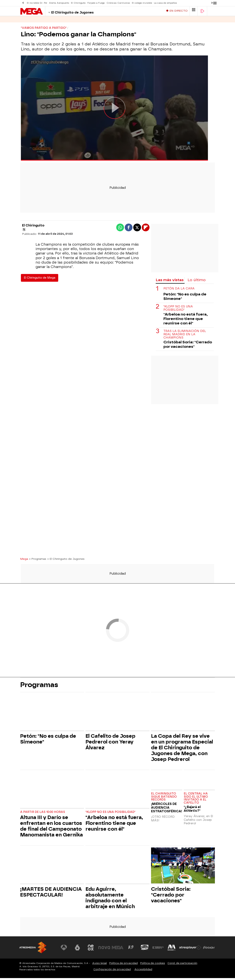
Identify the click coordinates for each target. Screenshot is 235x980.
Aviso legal (100, 965)
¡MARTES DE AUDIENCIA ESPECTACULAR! (51, 894)
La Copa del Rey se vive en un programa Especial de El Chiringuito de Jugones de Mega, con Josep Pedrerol (182, 749)
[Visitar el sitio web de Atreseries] (131, 949)
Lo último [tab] (197, 282)
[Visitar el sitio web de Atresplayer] (190, 949)
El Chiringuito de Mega (40, 280)
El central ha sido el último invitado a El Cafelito (196, 800)
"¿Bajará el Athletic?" (192, 811)
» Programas (38, 561)
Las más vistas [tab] (170, 282)
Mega (24, 561)
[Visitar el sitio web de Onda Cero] (145, 949)
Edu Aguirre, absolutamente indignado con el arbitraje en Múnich (110, 900)
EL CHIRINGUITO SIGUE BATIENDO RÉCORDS (164, 799)
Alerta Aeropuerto (59, 3)
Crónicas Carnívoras (118, 3)
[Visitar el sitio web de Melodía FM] (172, 949)
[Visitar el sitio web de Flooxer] (209, 949)
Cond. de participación (182, 965)
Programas (44, 21)
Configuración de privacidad (112, 971)
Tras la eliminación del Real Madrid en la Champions (185, 336)
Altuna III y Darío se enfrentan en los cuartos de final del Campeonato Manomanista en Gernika (51, 828)
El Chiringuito (78, 3)
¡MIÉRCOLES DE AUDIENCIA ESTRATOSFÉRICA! (167, 809)
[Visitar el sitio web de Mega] (118, 949)
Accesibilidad (143, 971)
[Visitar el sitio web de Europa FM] (158, 949)
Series (25, 21)
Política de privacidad (123, 965)
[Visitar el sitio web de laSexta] (77, 949)
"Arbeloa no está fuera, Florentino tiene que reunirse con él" (186, 321)
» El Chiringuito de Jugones (66, 561)
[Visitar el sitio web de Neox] (91, 949)
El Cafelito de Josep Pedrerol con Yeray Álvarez (110, 744)
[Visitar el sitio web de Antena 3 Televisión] (64, 949)
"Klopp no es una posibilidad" (178, 310)
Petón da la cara (179, 291)
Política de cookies (153, 965)
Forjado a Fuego (96, 3)
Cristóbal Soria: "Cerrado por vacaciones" (188, 346)
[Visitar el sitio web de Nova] (104, 949)
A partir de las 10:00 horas (43, 814)
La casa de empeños (165, 3)
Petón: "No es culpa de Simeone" (185, 298)
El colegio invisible (142, 3)
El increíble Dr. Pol (37, 3)
